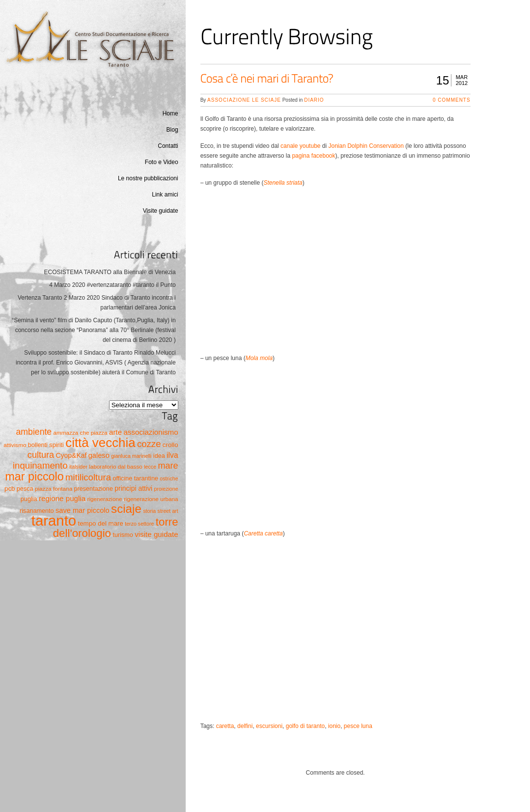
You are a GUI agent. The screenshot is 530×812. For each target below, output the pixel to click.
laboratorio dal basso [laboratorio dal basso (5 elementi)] (116, 466)
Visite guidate (161, 211)
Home (170, 113)
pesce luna (358, 726)
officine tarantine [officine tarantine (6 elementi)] (135, 478)
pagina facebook (313, 156)
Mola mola (259, 358)
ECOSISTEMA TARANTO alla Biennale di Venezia (110, 272)
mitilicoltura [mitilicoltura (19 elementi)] (88, 477)
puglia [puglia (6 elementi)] (29, 499)
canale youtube (300, 146)
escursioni (269, 726)
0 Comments (452, 100)
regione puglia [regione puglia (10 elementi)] (62, 498)
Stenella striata (283, 183)
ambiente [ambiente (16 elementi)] (34, 432)
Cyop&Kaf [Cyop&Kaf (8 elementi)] (71, 455)
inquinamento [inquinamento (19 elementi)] (40, 465)
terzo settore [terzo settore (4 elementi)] (139, 524)
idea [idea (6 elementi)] (159, 456)
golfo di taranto (305, 726)
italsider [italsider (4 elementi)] (78, 467)
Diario (314, 100)
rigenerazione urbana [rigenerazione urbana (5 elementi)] (151, 499)
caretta (225, 726)
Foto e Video (162, 162)
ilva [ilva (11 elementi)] (172, 455)
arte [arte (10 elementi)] (115, 432)
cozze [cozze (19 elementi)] (149, 444)
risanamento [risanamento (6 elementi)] (37, 511)
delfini (245, 726)
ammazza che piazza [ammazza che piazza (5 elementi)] (81, 433)
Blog (172, 130)
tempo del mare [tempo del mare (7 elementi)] (100, 523)
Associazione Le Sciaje (244, 100)
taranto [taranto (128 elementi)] (54, 520)
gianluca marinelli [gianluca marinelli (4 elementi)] (131, 456)
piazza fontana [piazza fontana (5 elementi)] (54, 489)
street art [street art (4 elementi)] (168, 511)
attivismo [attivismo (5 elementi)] (15, 445)
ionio (334, 726)
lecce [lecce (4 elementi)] (150, 467)
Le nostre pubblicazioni (148, 178)
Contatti (168, 146)
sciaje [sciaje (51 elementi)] (126, 509)
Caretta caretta (263, 533)
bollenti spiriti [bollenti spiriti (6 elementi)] (46, 445)
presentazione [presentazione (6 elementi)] (94, 489)
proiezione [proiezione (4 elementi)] (166, 489)
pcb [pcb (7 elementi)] (10, 489)
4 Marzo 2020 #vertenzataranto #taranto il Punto (112, 285)
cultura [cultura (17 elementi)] (41, 455)
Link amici (165, 195)
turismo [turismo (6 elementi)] (123, 535)
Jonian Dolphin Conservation (366, 146)
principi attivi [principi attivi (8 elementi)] (133, 488)
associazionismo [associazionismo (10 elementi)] (151, 432)
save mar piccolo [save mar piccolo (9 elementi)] (83, 510)
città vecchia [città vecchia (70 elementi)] (100, 443)
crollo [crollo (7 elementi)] (170, 445)
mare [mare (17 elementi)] (168, 466)
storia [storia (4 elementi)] (149, 511)
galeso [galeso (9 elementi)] (99, 455)
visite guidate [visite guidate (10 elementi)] (156, 534)
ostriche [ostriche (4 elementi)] (169, 478)
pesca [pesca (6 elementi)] (25, 489)
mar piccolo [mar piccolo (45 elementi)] (34, 476)
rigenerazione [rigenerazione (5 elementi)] (105, 499)
